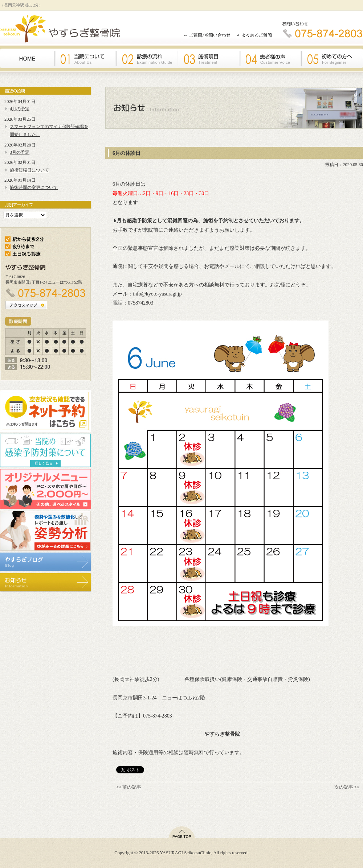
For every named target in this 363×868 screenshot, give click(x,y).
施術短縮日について (29, 170)
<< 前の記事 (129, 787)
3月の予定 (20, 152)
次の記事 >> (347, 787)
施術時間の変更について (34, 187)
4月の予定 (20, 109)
